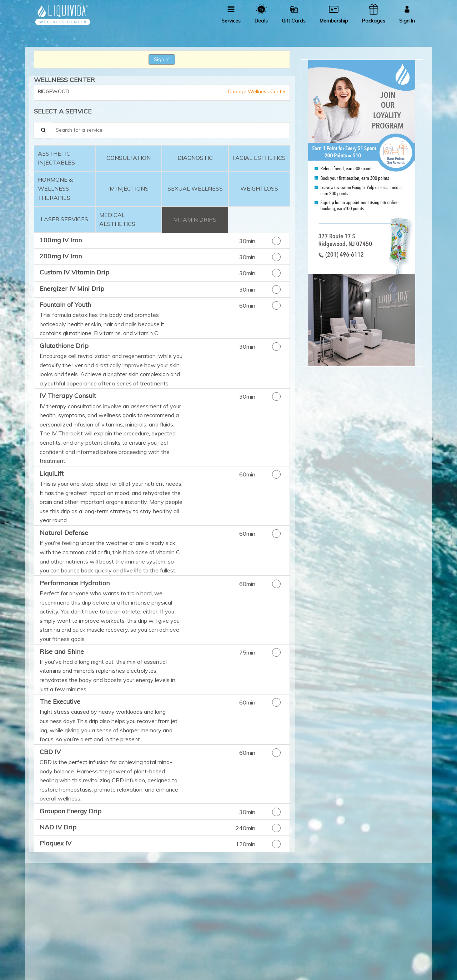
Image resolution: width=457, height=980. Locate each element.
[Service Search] (43, 130)
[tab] (65, 158)
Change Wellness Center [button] (256, 91)
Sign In (162, 59)
